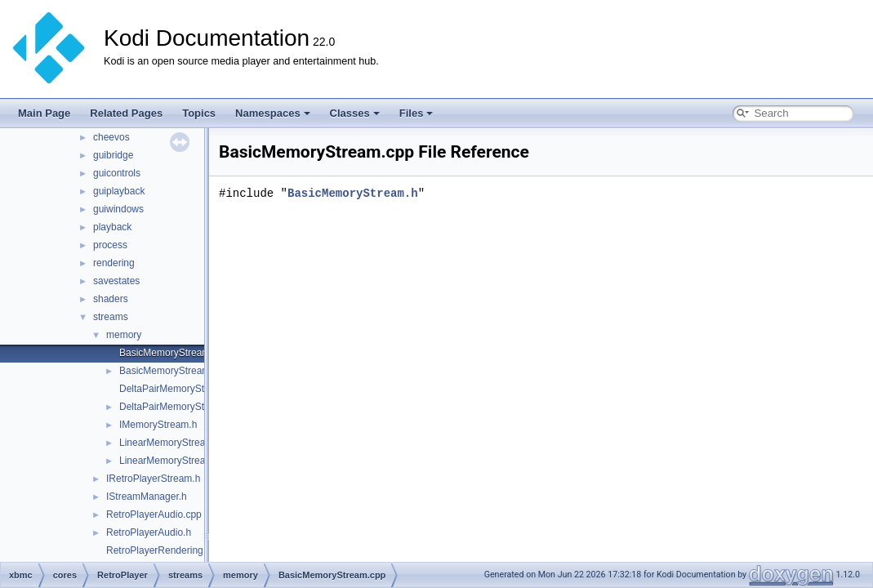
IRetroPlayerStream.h (153, 479)
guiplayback (119, 191)
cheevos (111, 137)
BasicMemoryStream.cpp (174, 353)
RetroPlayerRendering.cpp (164, 550)
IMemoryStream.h (158, 425)
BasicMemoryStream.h (169, 371)
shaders (111, 299)
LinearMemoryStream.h (170, 461)
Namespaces (273, 113)
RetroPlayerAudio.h (149, 532)
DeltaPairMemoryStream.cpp (182, 389)
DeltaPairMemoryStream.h (177, 407)
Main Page (44, 113)
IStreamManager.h (147, 497)
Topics (199, 113)
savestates (116, 281)
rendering (114, 263)
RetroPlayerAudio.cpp (154, 514)
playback (112, 227)
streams (111, 317)
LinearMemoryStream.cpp (176, 443)
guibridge (113, 155)
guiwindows (118, 209)
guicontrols (117, 173)
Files (416, 113)
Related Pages (126, 113)
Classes (355, 113)
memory (124, 335)
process (110, 245)
